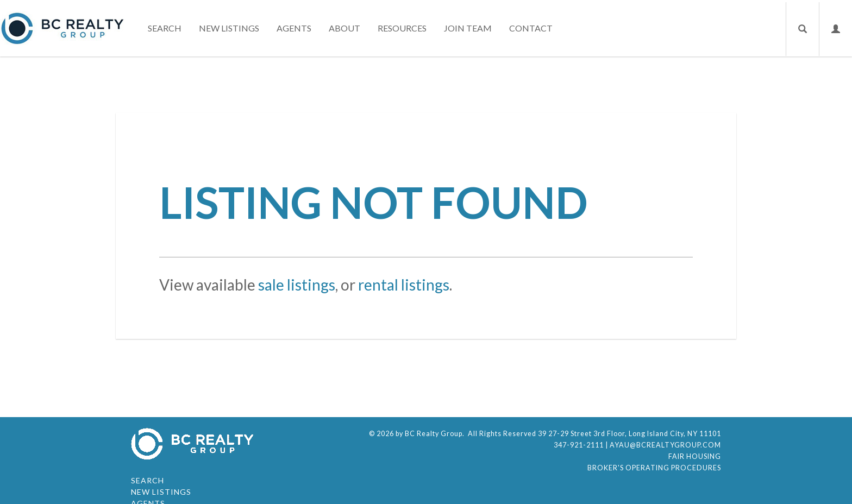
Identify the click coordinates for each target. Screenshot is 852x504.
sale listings (297, 285)
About (344, 28)
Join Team (468, 28)
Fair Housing (695, 456)
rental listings (404, 285)
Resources (402, 28)
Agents (294, 28)
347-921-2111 (579, 445)
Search (165, 28)
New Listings (229, 28)
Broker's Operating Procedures (654, 468)
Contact (531, 28)
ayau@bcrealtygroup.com (665, 445)
